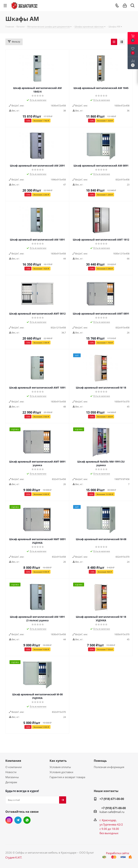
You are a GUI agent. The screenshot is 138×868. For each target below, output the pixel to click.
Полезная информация (109, 767)
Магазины (12, 777)
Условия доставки (61, 772)
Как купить (58, 761)
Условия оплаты (60, 767)
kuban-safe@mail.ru (112, 812)
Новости (11, 772)
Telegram (18, 820)
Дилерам (11, 782)
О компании (14, 767)
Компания (13, 761)
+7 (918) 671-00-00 (112, 799)
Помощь (100, 761)
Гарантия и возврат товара (67, 777)
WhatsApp (27, 820)
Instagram (9, 820)
